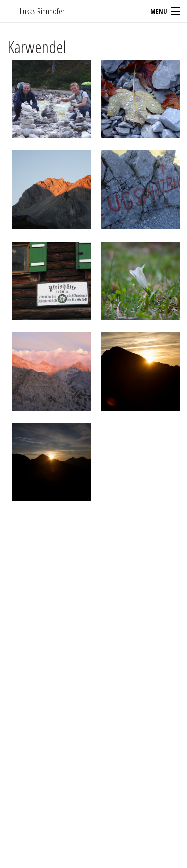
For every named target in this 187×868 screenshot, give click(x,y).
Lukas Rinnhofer (42, 11)
